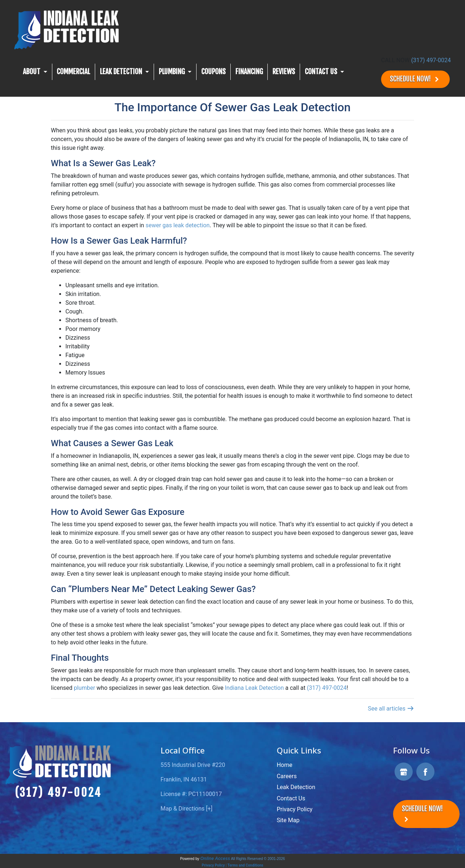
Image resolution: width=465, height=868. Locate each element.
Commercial (73, 72)
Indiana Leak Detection (255, 688)
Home (285, 765)
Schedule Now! (415, 79)
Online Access (215, 859)
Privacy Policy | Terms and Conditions (232, 865)
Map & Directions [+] (187, 809)
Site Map (288, 820)
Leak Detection (296, 787)
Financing (249, 72)
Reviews (284, 72)
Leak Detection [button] (122, 72)
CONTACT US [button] (322, 72)
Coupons (213, 72)
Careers (287, 776)
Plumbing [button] (173, 72)
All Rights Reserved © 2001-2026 (258, 859)
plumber (84, 688)
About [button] (32, 72)
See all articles (391, 709)
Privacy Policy (295, 809)
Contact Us (291, 798)
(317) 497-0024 (431, 60)
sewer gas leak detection (178, 225)
